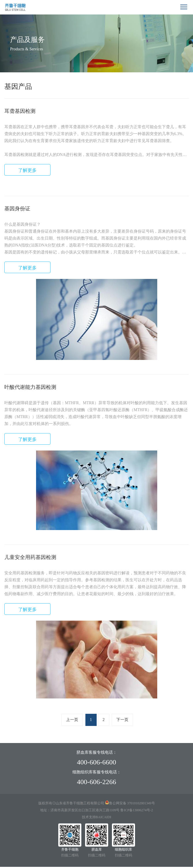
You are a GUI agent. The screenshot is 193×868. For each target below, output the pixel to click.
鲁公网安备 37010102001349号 (132, 803)
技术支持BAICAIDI (97, 817)
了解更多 (27, 170)
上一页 (72, 720)
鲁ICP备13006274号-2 (136, 810)
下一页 (122, 720)
